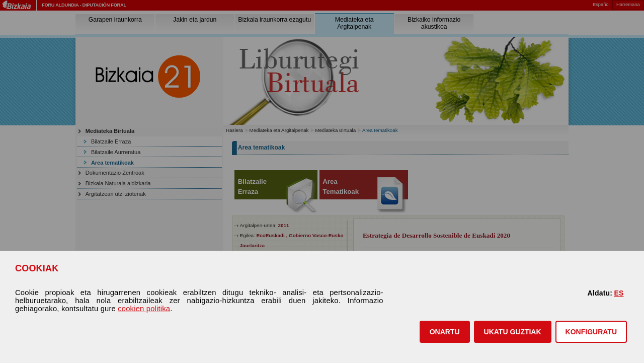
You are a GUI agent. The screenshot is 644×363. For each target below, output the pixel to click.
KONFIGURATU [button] (591, 332)
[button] (445, 332)
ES (619, 293)
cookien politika (144, 309)
